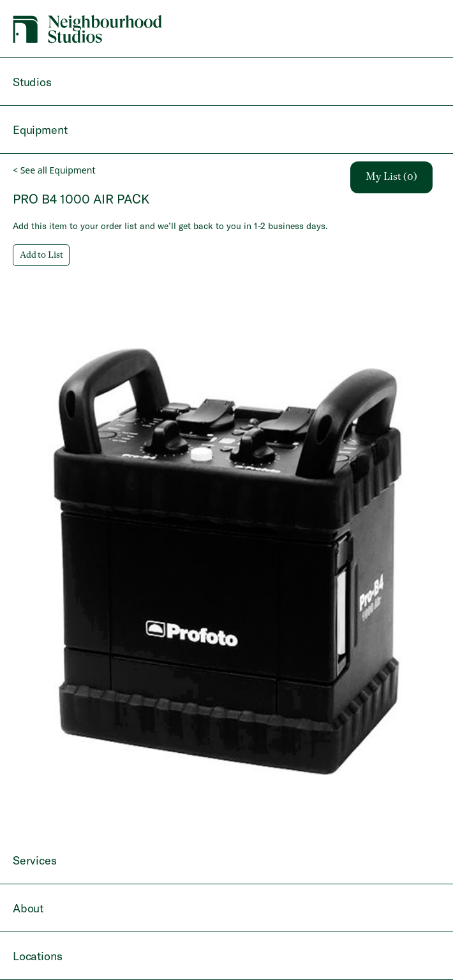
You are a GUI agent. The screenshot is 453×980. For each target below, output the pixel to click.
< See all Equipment (54, 170)
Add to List (41, 255)
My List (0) (391, 177)
